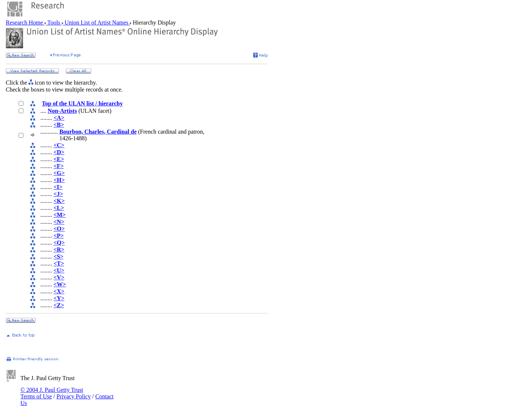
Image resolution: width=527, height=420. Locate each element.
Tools (54, 23)
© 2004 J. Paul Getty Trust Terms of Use (52, 393)
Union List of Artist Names (97, 23)
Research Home (25, 23)
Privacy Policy (74, 396)
